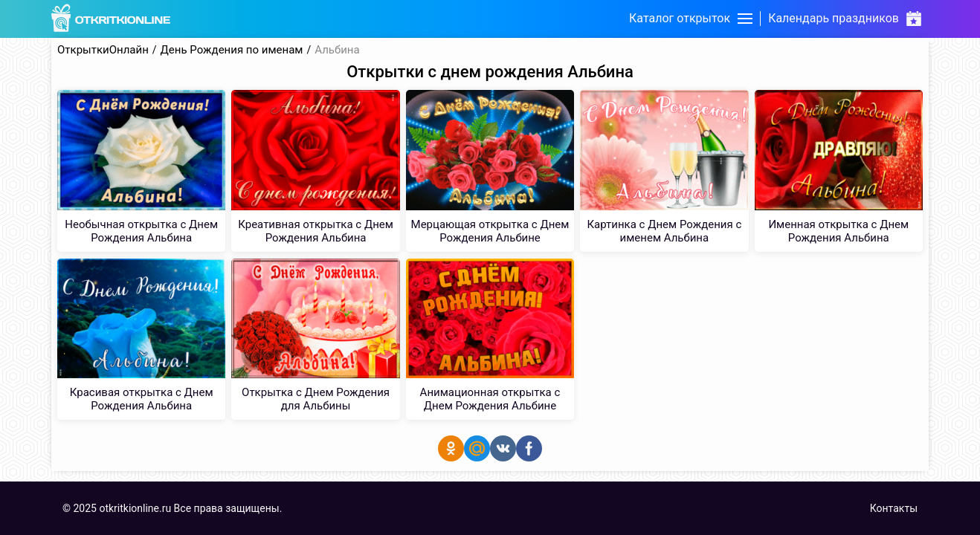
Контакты (894, 508)
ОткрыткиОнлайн (103, 50)
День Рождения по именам (232, 50)
